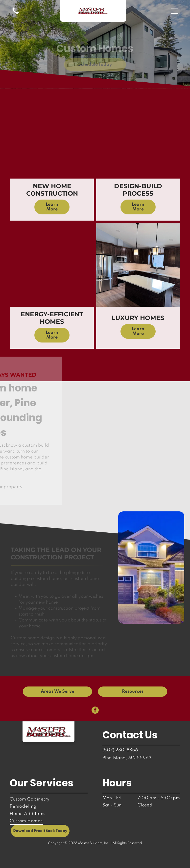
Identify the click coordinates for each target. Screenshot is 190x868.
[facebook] (95, 711)
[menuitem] (49, 799)
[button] (175, 11)
